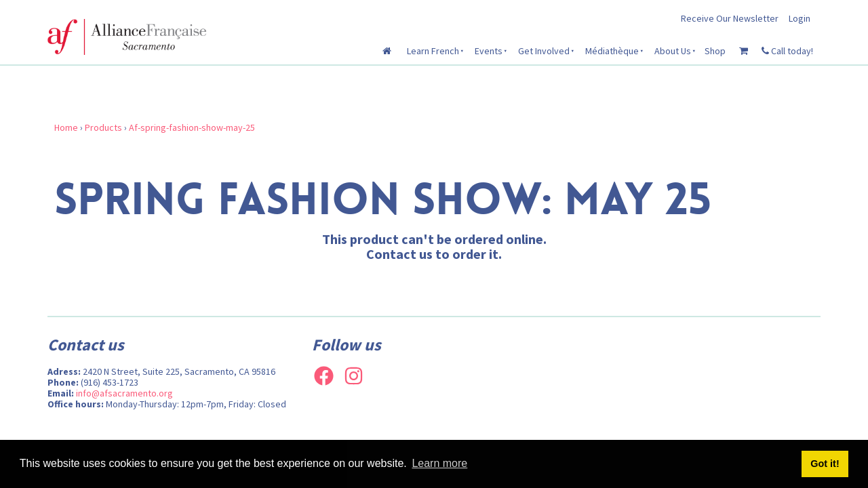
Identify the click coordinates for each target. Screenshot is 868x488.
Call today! (787, 51)
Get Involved (544, 51)
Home (66, 127)
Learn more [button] (439, 463)
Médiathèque (612, 51)
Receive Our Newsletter (730, 18)
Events (489, 51)
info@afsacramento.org (124, 393)
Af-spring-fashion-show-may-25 (192, 127)
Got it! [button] (825, 464)
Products (103, 127)
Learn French (433, 51)
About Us (673, 51)
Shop (715, 51)
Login (800, 18)
